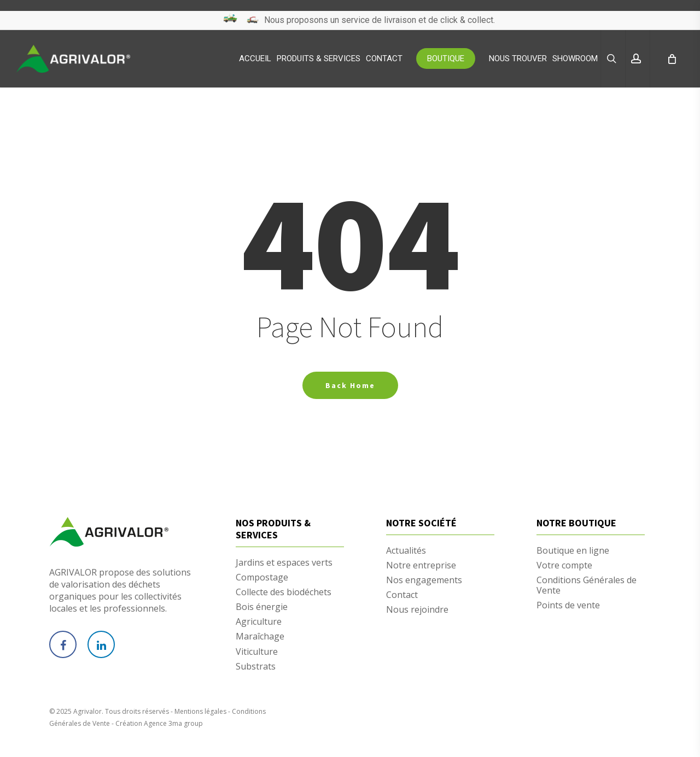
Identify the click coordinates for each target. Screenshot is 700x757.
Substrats (256, 667)
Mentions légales (200, 711)
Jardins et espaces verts (284, 563)
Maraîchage (260, 636)
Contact (402, 595)
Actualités (406, 551)
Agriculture (259, 622)
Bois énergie (262, 607)
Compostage (262, 577)
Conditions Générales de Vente (587, 585)
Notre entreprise (421, 565)
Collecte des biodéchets (284, 592)
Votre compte (564, 565)
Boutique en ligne (573, 551)
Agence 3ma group (173, 723)
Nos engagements (424, 580)
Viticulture (257, 652)
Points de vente (568, 605)
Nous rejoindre (417, 610)
